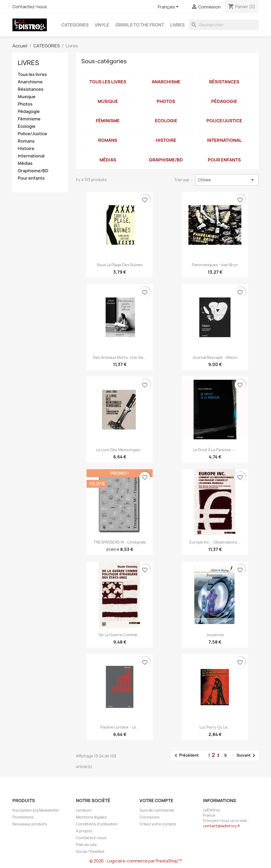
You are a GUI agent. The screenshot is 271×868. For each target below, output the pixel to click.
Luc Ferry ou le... (215, 727)
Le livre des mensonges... (120, 450)
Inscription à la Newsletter (36, 810)
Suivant (247, 756)
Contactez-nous (30, 7)
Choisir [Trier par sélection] (227, 180)
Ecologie (27, 126)
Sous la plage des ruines (120, 265)
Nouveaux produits (30, 824)
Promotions (23, 817)
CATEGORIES (75, 25)
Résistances (31, 89)
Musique (27, 97)
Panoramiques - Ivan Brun (215, 265)
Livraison (84, 810)
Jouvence (215, 635)
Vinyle (102, 25)
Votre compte (156, 801)
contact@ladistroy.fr (222, 826)
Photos (25, 104)
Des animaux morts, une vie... (120, 357)
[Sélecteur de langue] (169, 7)
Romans (26, 141)
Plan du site (86, 845)
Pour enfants (31, 178)
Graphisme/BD (33, 171)
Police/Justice (32, 134)
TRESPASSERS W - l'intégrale (120, 542)
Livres (177, 25)
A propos (84, 831)
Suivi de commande (157, 810)
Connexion (150, 817)
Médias (25, 163)
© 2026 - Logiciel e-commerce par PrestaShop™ (136, 861)
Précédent (186, 756)
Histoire (26, 149)
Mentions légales (91, 817)
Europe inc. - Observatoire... (215, 542)
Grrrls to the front (140, 25)
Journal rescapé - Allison (215, 357)
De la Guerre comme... (120, 635)
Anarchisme (30, 82)
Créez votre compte (158, 824)
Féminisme (29, 119)
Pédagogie (29, 112)
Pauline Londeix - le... (120, 727)
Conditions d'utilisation (97, 824)
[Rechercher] (224, 25)
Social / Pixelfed (90, 851)
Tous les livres (32, 74)
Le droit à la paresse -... (215, 450)
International (31, 156)
